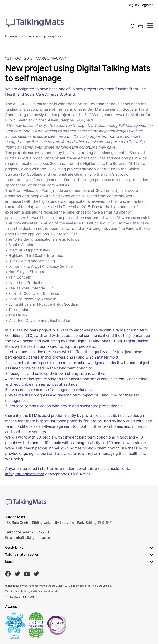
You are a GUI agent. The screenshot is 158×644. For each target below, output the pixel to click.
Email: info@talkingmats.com (27, 538)
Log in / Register (140, 5)
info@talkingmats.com (25, 474)
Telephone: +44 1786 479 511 (28, 532)
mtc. (56, 591)
